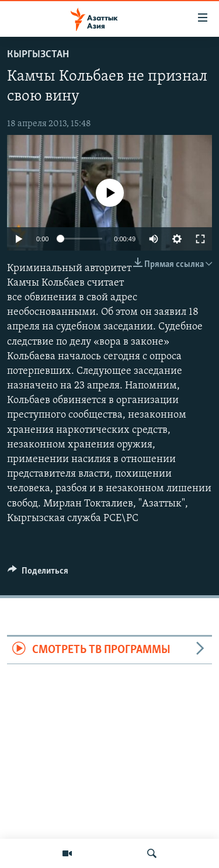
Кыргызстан (38, 55)
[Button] (38, 574)
